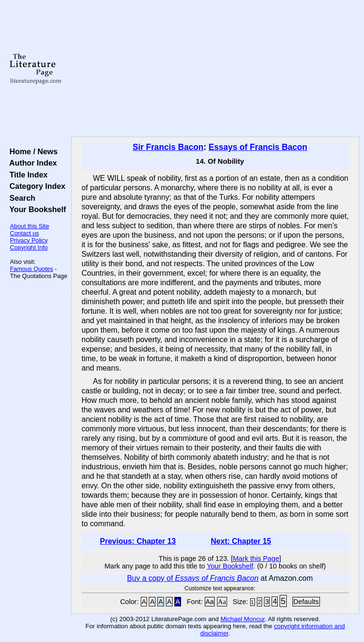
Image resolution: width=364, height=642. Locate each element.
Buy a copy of (193, 578)
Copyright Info (29, 247)
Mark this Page (256, 558)
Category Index (35, 186)
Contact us (24, 233)
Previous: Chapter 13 (138, 541)
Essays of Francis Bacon (258, 147)
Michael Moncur (242, 619)
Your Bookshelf (36, 209)
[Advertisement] (215, 69)
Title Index (26, 175)
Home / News (32, 151)
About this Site (30, 226)
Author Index (31, 163)
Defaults (306, 602)
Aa (210, 602)
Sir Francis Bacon (168, 147)
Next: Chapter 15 (241, 541)
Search (20, 198)
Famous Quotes (32, 269)
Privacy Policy (29, 240)
